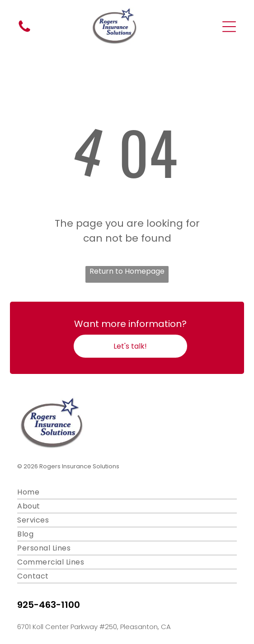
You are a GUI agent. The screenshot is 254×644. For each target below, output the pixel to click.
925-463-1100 (49, 605)
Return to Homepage (127, 271)
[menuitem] (127, 492)
